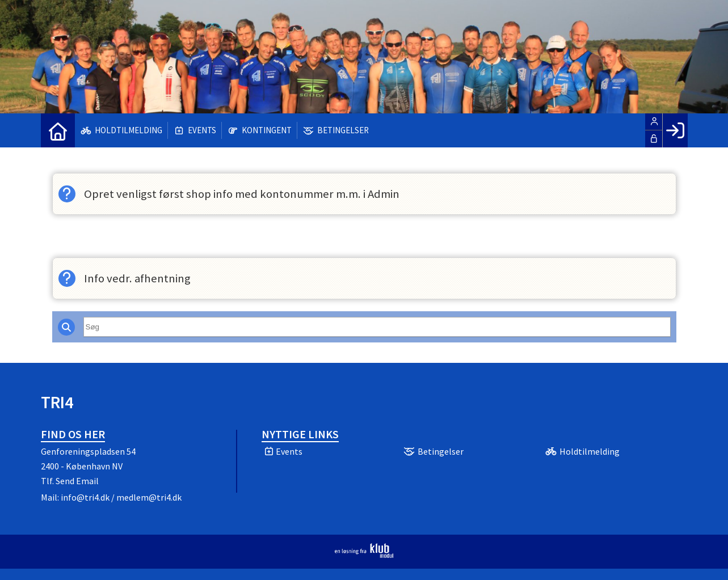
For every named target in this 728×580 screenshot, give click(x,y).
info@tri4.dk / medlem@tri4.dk (121, 497)
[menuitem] (58, 130)
